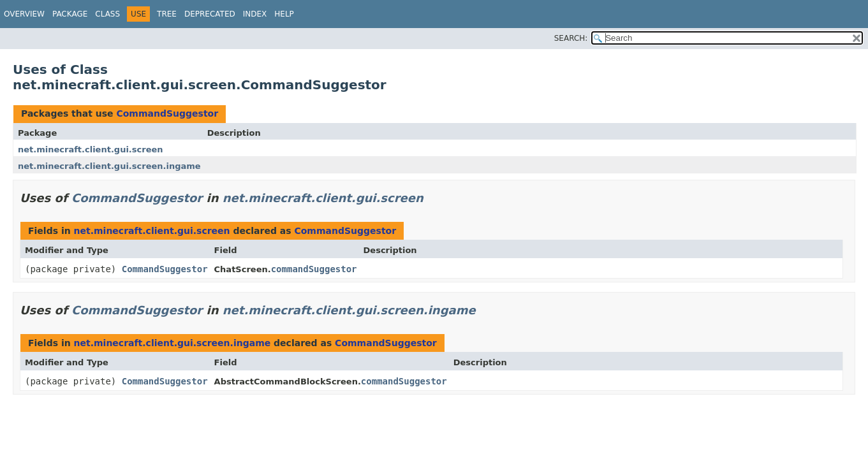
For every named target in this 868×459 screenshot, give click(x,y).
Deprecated (210, 14)
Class (107, 14)
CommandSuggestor (167, 113)
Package (70, 14)
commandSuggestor (314, 269)
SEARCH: (571, 38)
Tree (167, 14)
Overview (24, 14)
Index (255, 14)
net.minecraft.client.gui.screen (91, 149)
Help (284, 14)
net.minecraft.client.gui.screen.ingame (109, 166)
